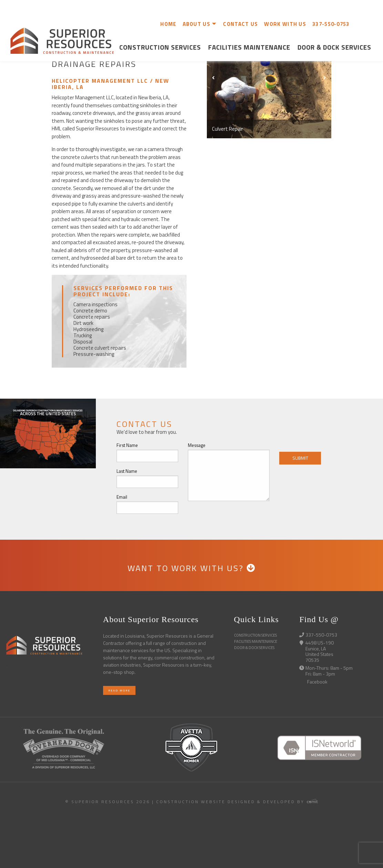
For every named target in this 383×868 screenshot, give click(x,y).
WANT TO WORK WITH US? (192, 568)
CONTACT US (240, 24)
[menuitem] (166, 24)
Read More (119, 690)
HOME (168, 24)
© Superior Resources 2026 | (111, 802)
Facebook (313, 682)
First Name (127, 445)
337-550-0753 (331, 24)
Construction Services (160, 47)
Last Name (127, 471)
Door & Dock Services (334, 47)
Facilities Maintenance (249, 47)
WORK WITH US (285, 24)
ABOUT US (196, 24)
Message (197, 445)
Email (122, 497)
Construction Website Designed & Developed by (237, 802)
